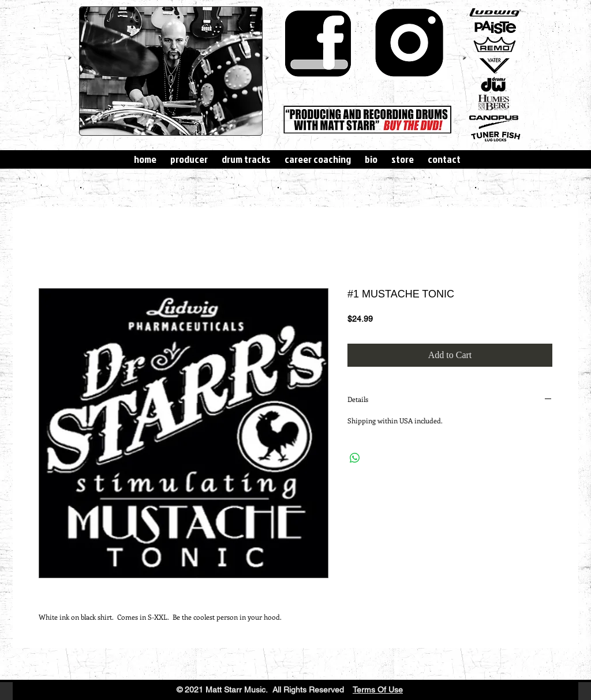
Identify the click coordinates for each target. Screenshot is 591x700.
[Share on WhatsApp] (355, 458)
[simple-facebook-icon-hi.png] (318, 43)
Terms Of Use (378, 690)
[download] (410, 43)
